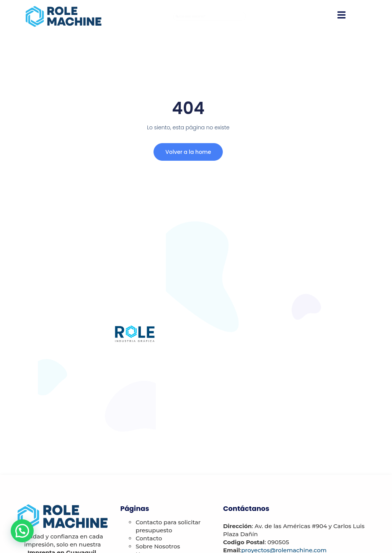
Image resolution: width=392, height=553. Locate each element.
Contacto (149, 538)
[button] (22, 531)
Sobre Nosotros (158, 546)
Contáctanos (246, 508)
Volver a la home (187, 153)
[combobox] (209, 16)
